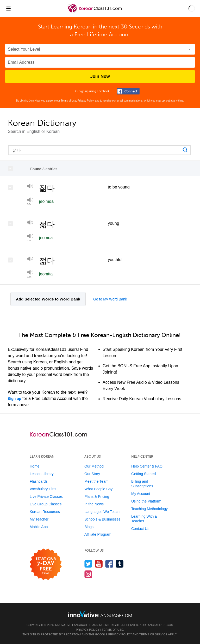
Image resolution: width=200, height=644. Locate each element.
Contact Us (140, 529)
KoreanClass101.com (157, 625)
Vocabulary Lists (43, 489)
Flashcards (39, 481)
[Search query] (99, 150)
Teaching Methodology (149, 509)
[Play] (30, 187)
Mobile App (39, 527)
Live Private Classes (46, 497)
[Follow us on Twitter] (88, 564)
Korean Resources (45, 512)
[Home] (95, 12)
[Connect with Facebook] (128, 91)
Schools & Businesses (102, 519)
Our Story (92, 474)
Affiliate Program (98, 534)
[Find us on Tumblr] (120, 564)
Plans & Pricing (97, 497)
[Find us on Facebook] (109, 564)
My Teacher (39, 519)
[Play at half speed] (30, 201)
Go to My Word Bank (110, 299)
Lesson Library (42, 474)
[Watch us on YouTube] (99, 564)
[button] (192, 8)
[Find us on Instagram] (88, 574)
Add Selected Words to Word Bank (48, 299)
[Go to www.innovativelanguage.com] (100, 614)
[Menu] (8, 8)
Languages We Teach (102, 512)
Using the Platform (146, 501)
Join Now (100, 76)
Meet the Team (96, 481)
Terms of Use (68, 101)
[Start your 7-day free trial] (46, 565)
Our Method (94, 466)
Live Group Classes (46, 504)
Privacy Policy (86, 101)
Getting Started (143, 474)
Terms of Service (153, 634)
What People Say (98, 489)
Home (35, 466)
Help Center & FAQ (147, 466)
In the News (94, 504)
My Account (141, 494)
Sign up (14, 399)
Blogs (89, 527)
